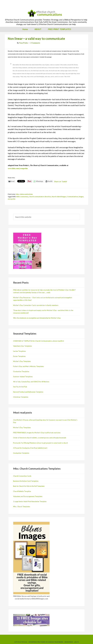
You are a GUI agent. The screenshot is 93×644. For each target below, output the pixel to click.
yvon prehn (12, 199)
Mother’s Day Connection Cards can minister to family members (36, 305)
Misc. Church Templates (22, 507)
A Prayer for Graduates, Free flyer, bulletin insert (30, 448)
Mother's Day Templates (22, 428)
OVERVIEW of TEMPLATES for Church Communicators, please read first (39, 341)
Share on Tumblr (61, 181)
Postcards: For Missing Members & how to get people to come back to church (41, 443)
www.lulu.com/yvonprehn (18, 168)
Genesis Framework (56, 642)
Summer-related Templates (23, 377)
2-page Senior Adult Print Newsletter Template (30, 501)
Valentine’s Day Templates (23, 346)
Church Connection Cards (22, 476)
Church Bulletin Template (22, 491)
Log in (76, 642)
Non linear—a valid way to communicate (36, 39)
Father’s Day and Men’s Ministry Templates (29, 366)
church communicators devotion (40, 197)
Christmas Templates (21, 397)
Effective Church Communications (46, 12)
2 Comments (35, 43)
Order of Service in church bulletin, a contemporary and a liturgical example (40, 438)
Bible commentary (22, 197)
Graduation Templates (21, 371)
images (81, 197)
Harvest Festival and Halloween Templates (28, 392)
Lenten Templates (19, 351)
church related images (59, 197)
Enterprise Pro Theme (37, 642)
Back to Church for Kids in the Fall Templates (29, 486)
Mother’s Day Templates (22, 361)
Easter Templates (19, 356)
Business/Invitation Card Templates (26, 481)
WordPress (69, 642)
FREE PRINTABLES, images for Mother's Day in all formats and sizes (37, 433)
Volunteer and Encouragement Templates (28, 496)
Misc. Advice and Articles (24, 194)
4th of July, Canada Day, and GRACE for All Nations (31, 382)
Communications (72, 197)
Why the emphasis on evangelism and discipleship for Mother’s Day (37, 318)
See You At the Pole (20, 387)
